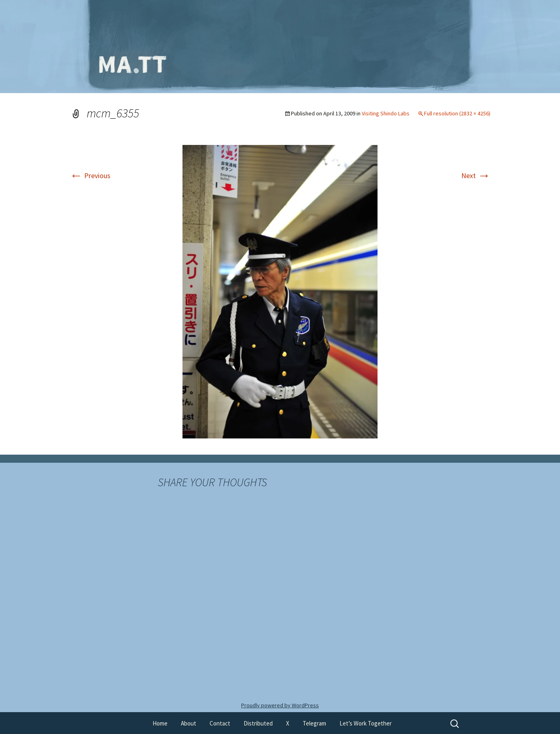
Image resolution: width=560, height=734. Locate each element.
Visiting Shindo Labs (386, 113)
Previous (90, 176)
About (189, 723)
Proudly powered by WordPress (280, 705)
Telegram (314, 723)
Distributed (258, 723)
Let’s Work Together (366, 723)
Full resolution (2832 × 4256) (457, 113)
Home (160, 723)
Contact (220, 723)
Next (476, 176)
